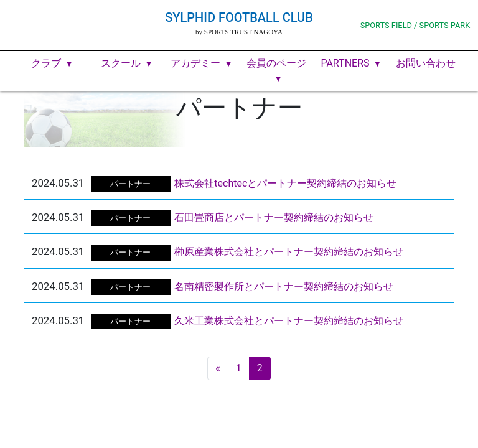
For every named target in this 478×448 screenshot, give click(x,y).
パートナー (130, 184)
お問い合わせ (426, 63)
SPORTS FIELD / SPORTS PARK (415, 25)
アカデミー (195, 63)
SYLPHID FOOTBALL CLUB (239, 17)
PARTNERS (345, 63)
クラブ (46, 63)
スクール (121, 63)
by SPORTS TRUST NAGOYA (239, 32)
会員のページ (276, 63)
